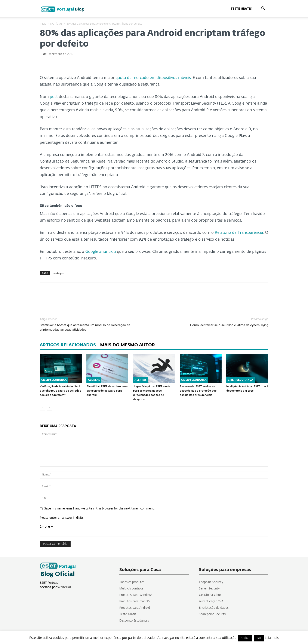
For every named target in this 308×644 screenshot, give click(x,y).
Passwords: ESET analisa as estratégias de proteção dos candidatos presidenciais (198, 391)
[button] (263, 9)
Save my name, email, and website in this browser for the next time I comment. (99, 509)
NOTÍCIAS (56, 24)
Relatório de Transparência (239, 233)
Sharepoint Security (212, 614)
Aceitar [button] (245, 638)
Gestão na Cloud (210, 595)
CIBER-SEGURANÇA (54, 380)
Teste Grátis (241, 8)
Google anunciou (101, 252)
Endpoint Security (211, 582)
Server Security (209, 589)
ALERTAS (94, 380)
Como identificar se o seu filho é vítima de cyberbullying (229, 325)
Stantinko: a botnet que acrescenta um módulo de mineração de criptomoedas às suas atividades (85, 327)
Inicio (43, 24)
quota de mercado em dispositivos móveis (153, 78)
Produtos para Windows (136, 595)
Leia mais (272, 638)
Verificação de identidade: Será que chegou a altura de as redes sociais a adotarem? (60, 391)
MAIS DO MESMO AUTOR (128, 345)
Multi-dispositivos (131, 589)
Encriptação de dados (214, 608)
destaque (58, 273)
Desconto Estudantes (134, 621)
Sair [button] (259, 638)
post (54, 97)
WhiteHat (64, 587)
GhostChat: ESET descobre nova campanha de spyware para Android (107, 391)
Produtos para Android (135, 608)
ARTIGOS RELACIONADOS (68, 345)
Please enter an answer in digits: (62, 518)
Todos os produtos (132, 582)
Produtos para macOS (135, 601)
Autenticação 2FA (211, 601)
